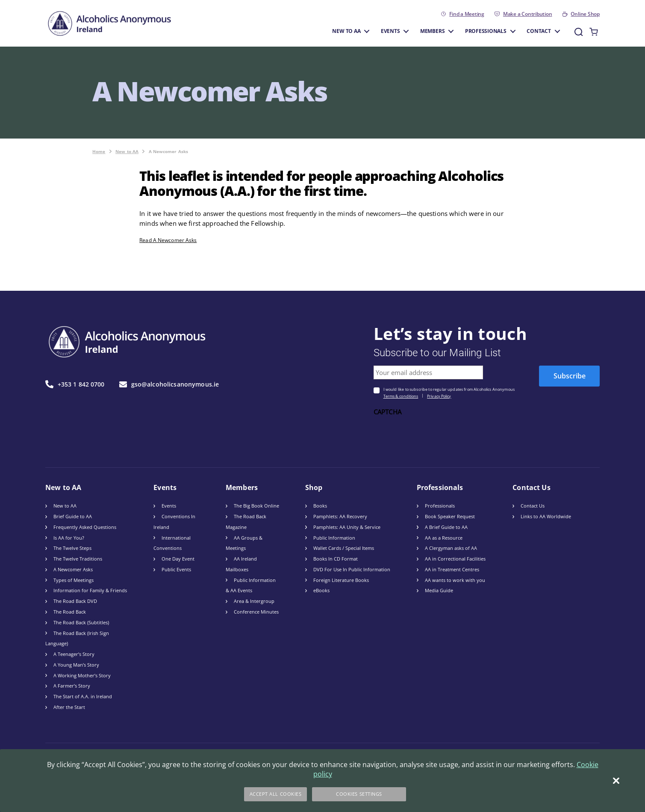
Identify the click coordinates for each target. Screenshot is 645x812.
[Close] (616, 781)
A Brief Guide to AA (446, 527)
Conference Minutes (256, 612)
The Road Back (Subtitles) (81, 622)
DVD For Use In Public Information (352, 569)
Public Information (334, 538)
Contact (539, 31)
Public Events (176, 569)
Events (390, 31)
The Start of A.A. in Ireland (83, 696)
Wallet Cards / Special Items (344, 548)
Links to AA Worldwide (546, 516)
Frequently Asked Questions (85, 527)
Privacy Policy (439, 396)
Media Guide (439, 590)
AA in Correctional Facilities (455, 559)
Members (432, 31)
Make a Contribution (528, 14)
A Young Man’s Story (76, 665)
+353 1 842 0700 (75, 384)
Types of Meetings (74, 580)
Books (320, 506)
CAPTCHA (387, 412)
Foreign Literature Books (341, 580)
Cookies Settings (359, 794)
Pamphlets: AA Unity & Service (347, 527)
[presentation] (439, 435)
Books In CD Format (336, 559)
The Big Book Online (256, 506)
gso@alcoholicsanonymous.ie (169, 384)
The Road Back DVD (75, 601)
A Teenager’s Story (74, 654)
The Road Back (70, 612)
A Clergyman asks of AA (451, 548)
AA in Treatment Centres (452, 569)
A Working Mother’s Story (82, 675)
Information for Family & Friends (90, 590)
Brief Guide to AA (73, 516)
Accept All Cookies (276, 794)
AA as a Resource (444, 538)
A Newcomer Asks (73, 569)
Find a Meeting (467, 14)
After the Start (69, 707)
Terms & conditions (401, 396)
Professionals (486, 31)
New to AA (346, 31)
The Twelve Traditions (78, 559)
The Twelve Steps (72, 548)
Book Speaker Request (450, 516)
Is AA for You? (69, 538)
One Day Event (178, 559)
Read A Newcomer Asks (168, 240)
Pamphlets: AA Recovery (340, 516)
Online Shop (585, 14)
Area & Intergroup (254, 601)
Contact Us (533, 506)
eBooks (321, 590)
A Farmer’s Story (72, 686)
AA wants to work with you (455, 580)
